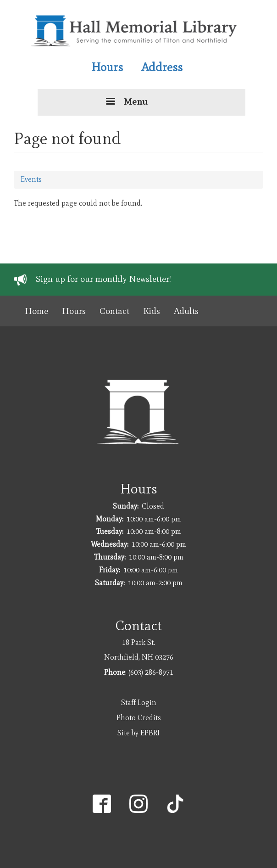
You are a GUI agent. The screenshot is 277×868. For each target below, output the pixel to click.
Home (36, 311)
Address (162, 67)
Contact (114, 311)
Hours (107, 67)
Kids (152, 311)
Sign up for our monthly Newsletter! (103, 279)
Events (31, 179)
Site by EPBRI (138, 733)
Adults (186, 311)
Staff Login (139, 703)
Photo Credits (139, 718)
